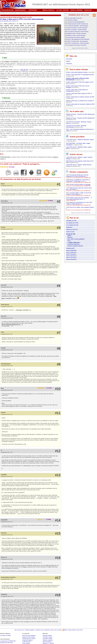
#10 (58, 389)
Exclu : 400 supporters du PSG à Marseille (78, 39)
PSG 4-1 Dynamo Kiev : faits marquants (78, 41)
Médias (50, 639)
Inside (71, 200)
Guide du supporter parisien (75, 246)
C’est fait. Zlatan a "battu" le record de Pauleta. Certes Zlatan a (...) (79, 194)
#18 (58, 595)
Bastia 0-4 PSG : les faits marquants (77, 33)
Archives (60, 630)
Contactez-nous (39, 630)
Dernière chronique (73, 20)
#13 (58, 475)
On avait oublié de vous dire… (75, 18)
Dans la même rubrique (79, 69)
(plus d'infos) (72, 630)
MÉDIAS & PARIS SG (48, 10)
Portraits (50, 637)
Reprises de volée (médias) (29, 637)
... (88, 48)
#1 (59, 184)
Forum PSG (80, 630)
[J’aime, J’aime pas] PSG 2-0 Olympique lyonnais (80, 75)
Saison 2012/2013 (71, 259)
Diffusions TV (46, 643)
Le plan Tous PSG (26, 642)
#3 (59, 228)
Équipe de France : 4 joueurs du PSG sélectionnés (80, 114)
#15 (58, 533)
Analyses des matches (27, 640)
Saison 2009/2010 (71, 253)
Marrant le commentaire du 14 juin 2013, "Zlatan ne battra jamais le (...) (79, 203)
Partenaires (47, 630)
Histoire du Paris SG (72, 229)
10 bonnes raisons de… (74, 244)
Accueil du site (4, 13)
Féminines (49, 642)
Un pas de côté (13, 13)
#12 (58, 451)
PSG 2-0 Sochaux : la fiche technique (77, 30)
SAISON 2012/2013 (20, 10)
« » (23, 13)
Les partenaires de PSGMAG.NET (8, 641)
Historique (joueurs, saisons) (29, 639)
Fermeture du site (76, 22)
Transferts (51, 643)
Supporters (69, 227)
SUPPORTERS (33, 10)
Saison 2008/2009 (71, 251)
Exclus (24, 643)
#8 (59, 348)
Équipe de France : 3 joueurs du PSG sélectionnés (80, 118)
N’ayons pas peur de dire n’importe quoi (78, 24)
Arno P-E (16, 21)
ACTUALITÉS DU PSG (7, 10)
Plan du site (54, 630)
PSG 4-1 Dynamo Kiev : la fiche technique (78, 43)
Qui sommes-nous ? (20, 630)
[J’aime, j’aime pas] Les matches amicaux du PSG (80, 97)
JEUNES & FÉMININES (77, 10)
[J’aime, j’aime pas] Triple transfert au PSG (78, 93)
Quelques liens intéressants (6, 643)
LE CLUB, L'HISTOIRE (63, 10)
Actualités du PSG (71, 221)
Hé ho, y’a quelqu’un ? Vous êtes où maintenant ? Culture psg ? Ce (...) (78, 180)
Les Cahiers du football (5, 635)
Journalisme (45, 639)
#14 (58, 520)
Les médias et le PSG (72, 223)
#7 (59, 333)
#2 (59, 202)
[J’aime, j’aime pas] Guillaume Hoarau (77, 72)
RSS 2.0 (66, 630)
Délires (68, 61)
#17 (58, 578)
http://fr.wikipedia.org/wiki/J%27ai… (11, 325)
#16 (58, 558)
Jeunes (44, 642)
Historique (45, 640)
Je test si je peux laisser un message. (80, 185)
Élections (70, 237)
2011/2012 (69, 59)
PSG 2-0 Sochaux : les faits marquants (78, 28)
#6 (59, 317)
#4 (59, 286)
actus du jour (24, 70)
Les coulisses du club (72, 225)
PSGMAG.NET (88, 10)
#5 (59, 305)
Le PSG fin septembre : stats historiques (78, 26)
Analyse (50, 635)
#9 (59, 364)
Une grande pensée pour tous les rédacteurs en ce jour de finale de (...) (77, 176)
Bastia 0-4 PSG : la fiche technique (77, 35)
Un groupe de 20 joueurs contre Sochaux (78, 32)
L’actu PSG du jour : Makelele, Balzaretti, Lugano (80, 140)
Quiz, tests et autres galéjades (76, 239)
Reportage (45, 635)
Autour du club (70, 232)
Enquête (28, 643)
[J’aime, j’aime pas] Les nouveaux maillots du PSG (80, 104)
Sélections (69, 64)
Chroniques (45, 637)
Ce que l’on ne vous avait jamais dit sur (78, 178)
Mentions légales (30, 630)
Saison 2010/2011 (71, 255)
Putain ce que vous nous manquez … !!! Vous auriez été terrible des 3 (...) (79, 198)
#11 (58, 413)
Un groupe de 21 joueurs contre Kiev (77, 45)
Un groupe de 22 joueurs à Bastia (76, 37)
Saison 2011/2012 (71, 257)
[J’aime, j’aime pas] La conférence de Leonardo (80, 101)
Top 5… (70, 241)
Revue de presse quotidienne (29, 635)
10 (89, 213)
